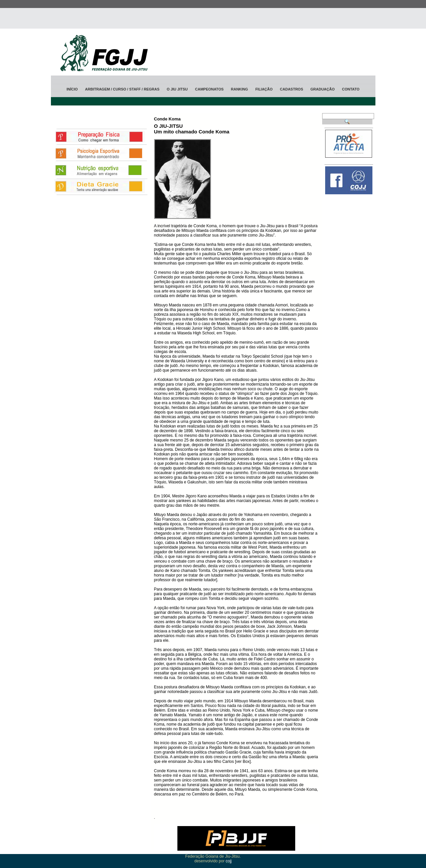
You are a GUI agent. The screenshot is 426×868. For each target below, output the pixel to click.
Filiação (264, 89)
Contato (351, 89)
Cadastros (292, 89)
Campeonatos (209, 89)
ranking (239, 89)
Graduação (323, 89)
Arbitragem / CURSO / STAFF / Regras (122, 89)
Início (72, 89)
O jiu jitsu (177, 89)
